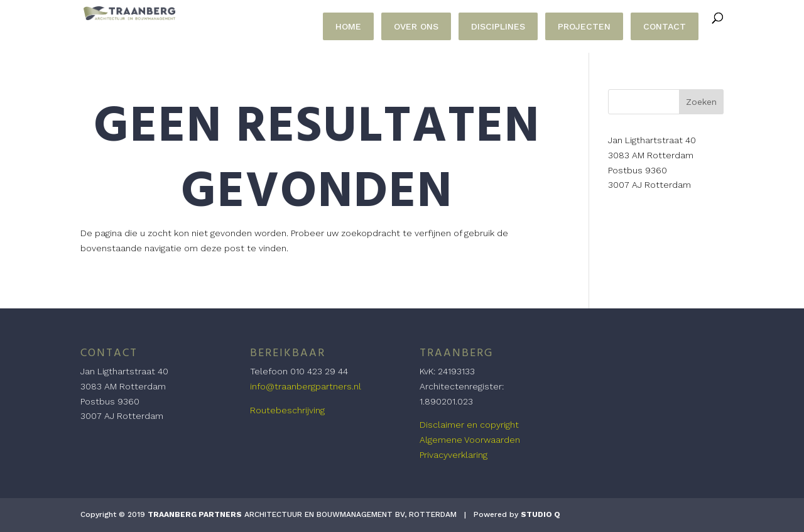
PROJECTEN (584, 26)
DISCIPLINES (498, 26)
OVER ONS (416, 26)
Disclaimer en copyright (469, 425)
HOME (348, 26)
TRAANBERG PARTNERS (195, 514)
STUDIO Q (541, 514)
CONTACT (665, 26)
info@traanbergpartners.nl (306, 386)
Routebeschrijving (287, 410)
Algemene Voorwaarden (470, 440)
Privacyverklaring (454, 455)
